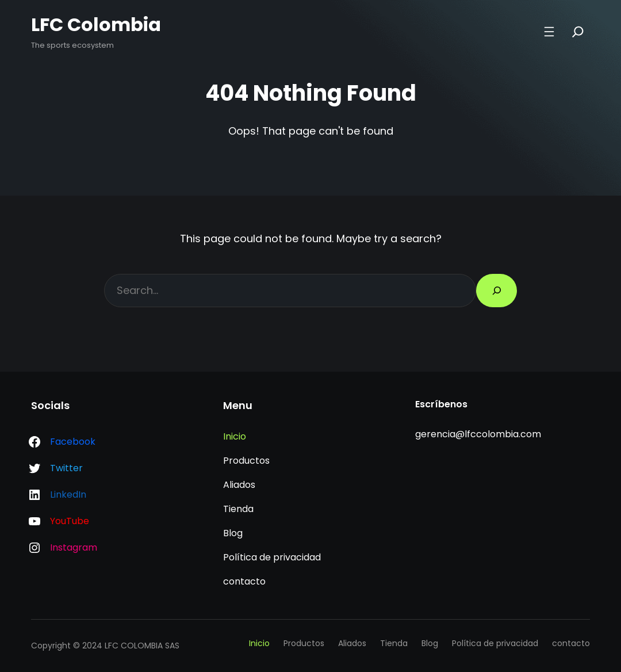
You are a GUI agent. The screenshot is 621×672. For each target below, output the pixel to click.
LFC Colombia (96, 24)
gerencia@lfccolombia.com (478, 434)
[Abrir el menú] (549, 32)
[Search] (578, 32)
